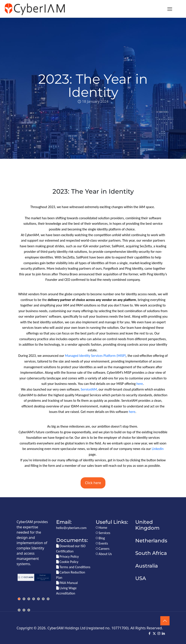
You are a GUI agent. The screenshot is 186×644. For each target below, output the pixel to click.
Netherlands (151, 541)
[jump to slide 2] (24, 599)
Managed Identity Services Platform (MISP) (95, 356)
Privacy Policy (68, 556)
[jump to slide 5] (38, 599)
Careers (103, 549)
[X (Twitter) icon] (154, 633)
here (140, 384)
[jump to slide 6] (43, 599)
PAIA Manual (67, 583)
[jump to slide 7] (48, 599)
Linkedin (158, 449)
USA (141, 578)
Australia (147, 566)
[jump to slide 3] (29, 599)
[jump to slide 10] (29, 610)
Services (103, 533)
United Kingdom (147, 525)
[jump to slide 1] (19, 599)
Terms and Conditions (73, 567)
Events (102, 543)
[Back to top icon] (165, 621)
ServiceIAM (89, 389)
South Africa (151, 553)
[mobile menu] (170, 9)
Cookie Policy (67, 562)
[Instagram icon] (159, 633)
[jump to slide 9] (24, 610)
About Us (104, 554)
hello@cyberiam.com (71, 528)
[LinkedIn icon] (163, 633)
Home (102, 528)
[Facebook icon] (150, 633)
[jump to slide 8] (19, 610)
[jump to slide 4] (34, 599)
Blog (100, 538)
